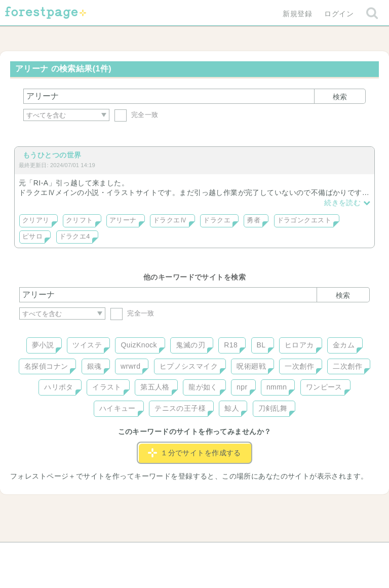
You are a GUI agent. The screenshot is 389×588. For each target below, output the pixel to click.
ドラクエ (217, 220)
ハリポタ (59, 387)
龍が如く (203, 387)
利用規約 (180, 554)
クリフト (80, 220)
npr (242, 387)
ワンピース (324, 387)
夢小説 (43, 345)
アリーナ (123, 220)
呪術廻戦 (251, 366)
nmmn (277, 387)
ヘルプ (65, 554)
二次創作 (347, 366)
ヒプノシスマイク (189, 366)
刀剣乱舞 (273, 408)
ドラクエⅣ (170, 220)
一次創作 (299, 366)
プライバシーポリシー (304, 554)
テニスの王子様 (180, 408)
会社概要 (234, 554)
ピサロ (32, 237)
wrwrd (130, 366)
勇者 (254, 220)
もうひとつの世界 (52, 155)
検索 (340, 97)
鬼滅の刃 (190, 345)
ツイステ (87, 345)
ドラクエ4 (75, 237)
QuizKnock (139, 345)
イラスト (107, 387)
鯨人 (232, 408)
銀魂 (94, 366)
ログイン (339, 14)
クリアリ (36, 220)
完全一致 (137, 115)
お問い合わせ (121, 554)
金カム (344, 345)
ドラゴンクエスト (304, 220)
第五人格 (155, 387)
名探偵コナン (46, 366)
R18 (231, 345)
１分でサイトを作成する (194, 453)
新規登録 (297, 14)
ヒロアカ (299, 345)
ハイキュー (118, 408)
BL (261, 345)
